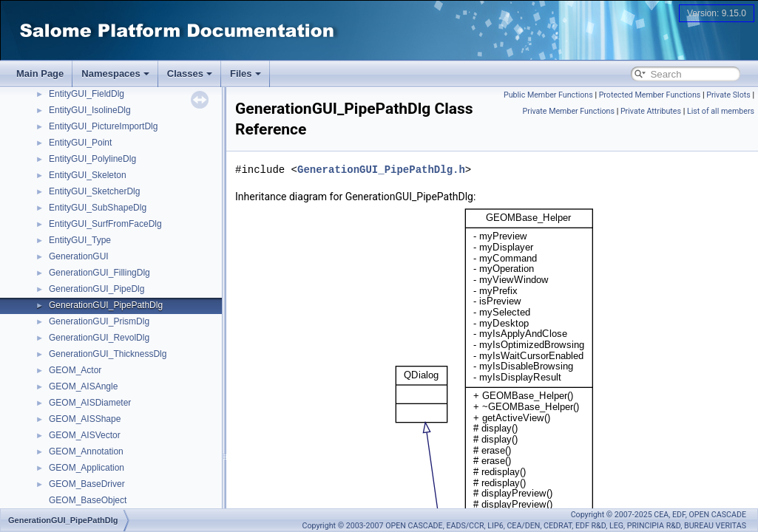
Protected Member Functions (650, 95)
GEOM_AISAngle (83, 386)
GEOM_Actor (75, 370)
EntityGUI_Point (80, 143)
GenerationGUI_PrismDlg (99, 321)
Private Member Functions (569, 111)
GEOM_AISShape (85, 419)
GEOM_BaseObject (88, 500)
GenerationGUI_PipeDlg (97, 289)
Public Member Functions (548, 95)
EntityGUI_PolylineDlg (92, 159)
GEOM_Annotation (86, 451)
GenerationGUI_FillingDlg (99, 273)
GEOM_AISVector (85, 435)
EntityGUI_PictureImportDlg (103, 126)
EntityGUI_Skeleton (88, 175)
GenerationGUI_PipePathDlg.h (381, 170)
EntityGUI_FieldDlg (87, 94)
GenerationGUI (79, 256)
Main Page (40, 74)
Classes (190, 74)
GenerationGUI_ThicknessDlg (108, 354)
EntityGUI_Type (80, 240)
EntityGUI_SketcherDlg (94, 191)
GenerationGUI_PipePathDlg (106, 305)
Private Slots (728, 95)
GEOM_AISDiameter (90, 403)
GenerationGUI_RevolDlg (99, 338)
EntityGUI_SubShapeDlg (98, 208)
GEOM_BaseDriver (87, 484)
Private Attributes (651, 111)
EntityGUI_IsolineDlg (90, 110)
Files (246, 74)
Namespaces (115, 74)
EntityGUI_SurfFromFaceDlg (105, 224)
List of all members (721, 111)
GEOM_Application (87, 468)
